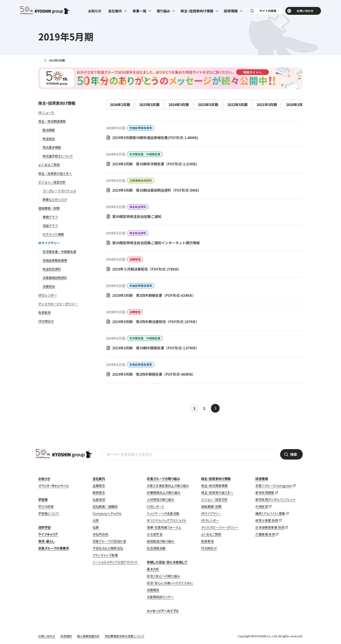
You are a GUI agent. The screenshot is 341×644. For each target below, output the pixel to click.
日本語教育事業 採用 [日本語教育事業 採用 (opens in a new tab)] (270, 527)
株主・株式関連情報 (215, 486)
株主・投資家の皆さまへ (217, 493)
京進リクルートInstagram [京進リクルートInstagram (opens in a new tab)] (274, 486)
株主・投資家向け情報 (57, 103)
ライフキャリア (48, 534)
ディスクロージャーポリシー (220, 527)
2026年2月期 (120, 105)
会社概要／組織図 (105, 506)
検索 (294, 454)
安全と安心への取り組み (163, 576)
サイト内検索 (268, 11)
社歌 (96, 527)
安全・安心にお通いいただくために (170, 583)
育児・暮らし (46, 541)
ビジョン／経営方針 (215, 500)
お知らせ (95, 11)
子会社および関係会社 (108, 548)
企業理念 (99, 486)
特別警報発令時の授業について (125, 636)
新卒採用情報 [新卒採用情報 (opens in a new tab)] (265, 493)
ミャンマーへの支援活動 (163, 513)
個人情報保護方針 (88, 636)
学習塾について (49, 513)
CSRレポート (155, 506)
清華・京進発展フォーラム (164, 527)
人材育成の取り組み (161, 500)
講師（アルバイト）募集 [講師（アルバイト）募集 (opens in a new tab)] (270, 513)
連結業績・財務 (211, 506)
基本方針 (153, 569)
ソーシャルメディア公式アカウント (115, 562)
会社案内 (99, 479)
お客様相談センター (160, 597)
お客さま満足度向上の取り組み (168, 486)
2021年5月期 (267, 105)
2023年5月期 (208, 105)
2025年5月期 (149, 105)
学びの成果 (46, 506)
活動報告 (153, 590)
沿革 (96, 520)
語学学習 (45, 527)
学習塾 (43, 500)
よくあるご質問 (211, 534)
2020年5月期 (296, 105)
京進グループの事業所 (54, 548)
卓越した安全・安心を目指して (167, 562)
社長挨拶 (99, 500)
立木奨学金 (155, 534)
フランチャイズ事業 (105, 555)
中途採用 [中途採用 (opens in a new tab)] (262, 506)
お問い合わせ (47, 636)
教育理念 (99, 493)
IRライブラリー (211, 513)
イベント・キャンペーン (54, 486)
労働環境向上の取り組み (164, 493)
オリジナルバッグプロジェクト (167, 520)
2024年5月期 (179, 105)
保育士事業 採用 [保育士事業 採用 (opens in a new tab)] (267, 520)
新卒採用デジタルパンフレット (275, 500)
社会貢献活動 (156, 548)
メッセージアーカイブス (163, 611)
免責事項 (207, 541)
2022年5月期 (237, 105)
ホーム (40, 61)
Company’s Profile (107, 513)
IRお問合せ (209, 548)
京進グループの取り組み (163, 479)
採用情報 (262, 479)
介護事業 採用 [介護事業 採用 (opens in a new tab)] (265, 534)
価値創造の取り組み (161, 541)
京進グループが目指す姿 (109, 541)
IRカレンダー (210, 520)
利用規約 (66, 636)
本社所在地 (100, 534)
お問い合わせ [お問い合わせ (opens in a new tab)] (304, 11)
